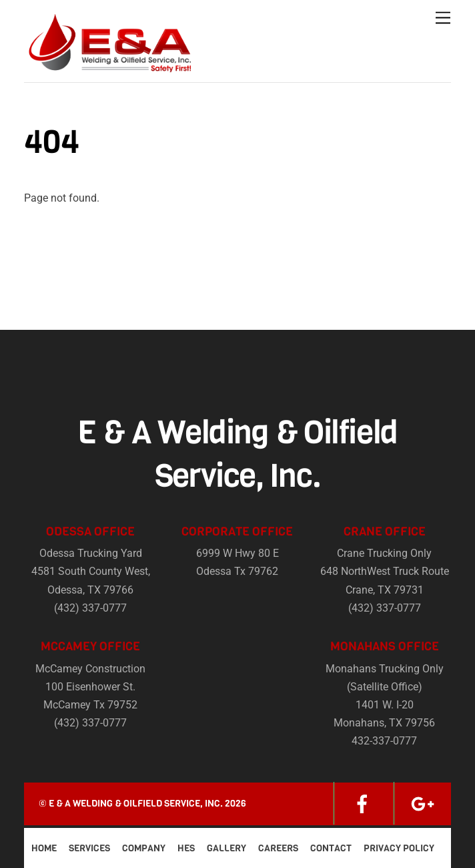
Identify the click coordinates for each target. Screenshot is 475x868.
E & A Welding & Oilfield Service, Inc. (136, 804)
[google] (422, 803)
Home (44, 848)
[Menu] (443, 18)
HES (186, 848)
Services (89, 848)
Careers (278, 848)
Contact (331, 848)
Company (144, 848)
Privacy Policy (399, 848)
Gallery (226, 848)
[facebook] (362, 803)
